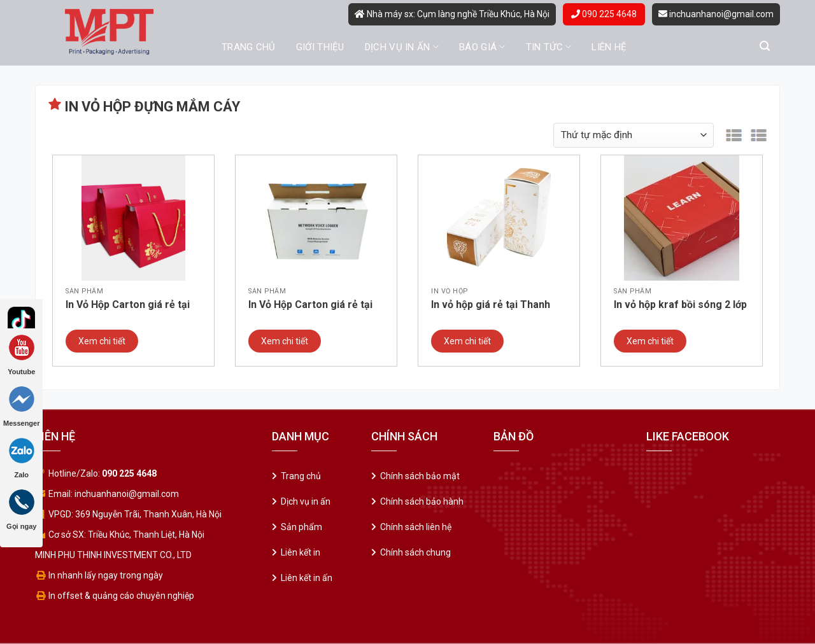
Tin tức (549, 47)
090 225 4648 (604, 14)
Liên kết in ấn (307, 578)
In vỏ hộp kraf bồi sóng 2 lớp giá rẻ (680, 305)
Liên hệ (609, 47)
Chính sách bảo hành (422, 501)
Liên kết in (301, 552)
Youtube (21, 355)
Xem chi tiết (102, 341)
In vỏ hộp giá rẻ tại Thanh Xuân (491, 305)
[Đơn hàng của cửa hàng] (634, 135)
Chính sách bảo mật (420, 476)
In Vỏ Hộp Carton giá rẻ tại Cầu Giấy (310, 305)
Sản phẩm (301, 527)
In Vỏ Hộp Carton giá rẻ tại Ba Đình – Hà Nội (128, 305)
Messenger (21, 407)
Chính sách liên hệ (416, 527)
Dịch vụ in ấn (402, 47)
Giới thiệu (320, 47)
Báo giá (482, 47)
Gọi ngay (21, 510)
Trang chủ (249, 47)
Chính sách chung (415, 552)
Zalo (22, 458)
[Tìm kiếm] (765, 46)
